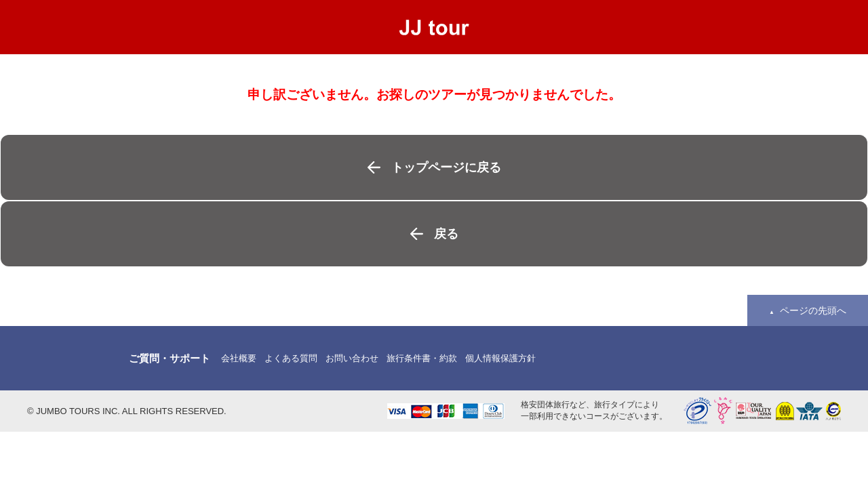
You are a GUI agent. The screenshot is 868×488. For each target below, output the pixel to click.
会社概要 (239, 358)
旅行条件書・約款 (422, 358)
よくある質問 (291, 358)
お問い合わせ (352, 358)
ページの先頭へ (813, 310)
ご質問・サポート (170, 358)
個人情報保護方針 (500, 358)
